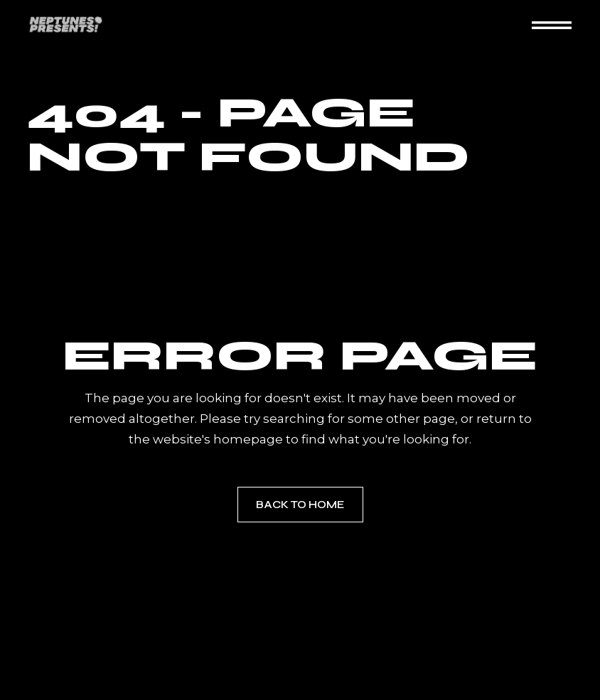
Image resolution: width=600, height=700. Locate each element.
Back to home (300, 505)
